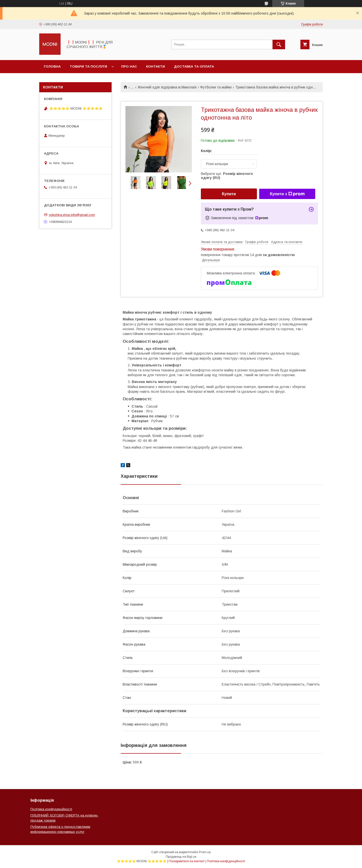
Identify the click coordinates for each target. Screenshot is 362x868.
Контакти (155, 66)
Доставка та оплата (194, 66)
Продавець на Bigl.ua (181, 857)
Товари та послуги (88, 66)
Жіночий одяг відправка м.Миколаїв (167, 87)
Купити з (287, 194)
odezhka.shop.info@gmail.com (72, 215)
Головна (52, 66)
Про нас (129, 66)
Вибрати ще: (227, 176)
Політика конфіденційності (51, 809)
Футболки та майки (216, 87)
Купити (229, 194)
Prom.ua (205, 852)
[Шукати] (279, 44)
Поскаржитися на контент (187, 861)
